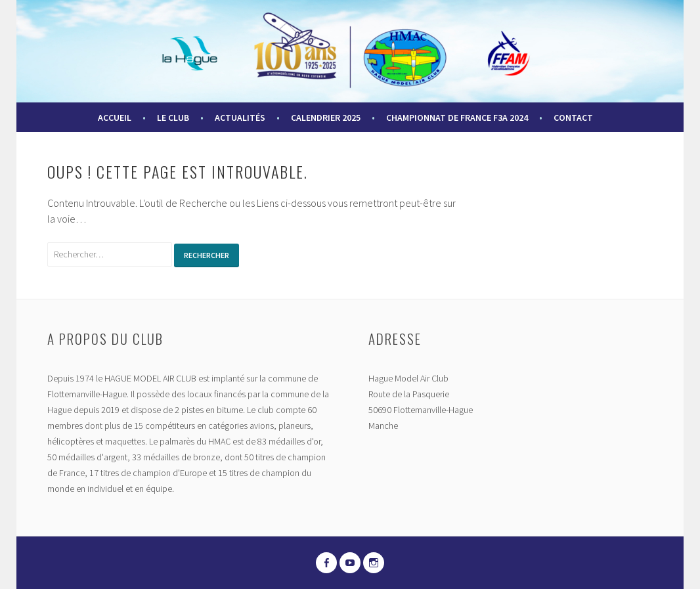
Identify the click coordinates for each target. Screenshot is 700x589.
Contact (573, 118)
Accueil (115, 118)
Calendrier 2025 (326, 118)
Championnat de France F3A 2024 (457, 118)
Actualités (240, 118)
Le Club (173, 118)
